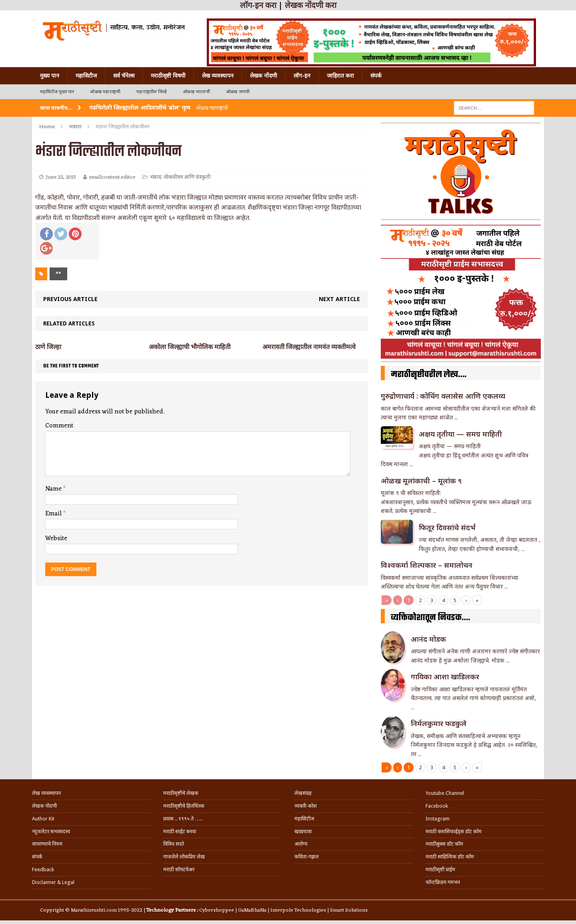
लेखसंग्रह (303, 793)
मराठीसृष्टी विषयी (168, 76)
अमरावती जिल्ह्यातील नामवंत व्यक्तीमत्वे (309, 347)
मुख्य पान (50, 76)
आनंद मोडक (428, 639)
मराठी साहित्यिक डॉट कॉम (450, 857)
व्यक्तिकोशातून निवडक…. (430, 618)
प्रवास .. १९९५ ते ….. (183, 819)
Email (54, 514)
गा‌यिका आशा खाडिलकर (445, 677)
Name (54, 489)
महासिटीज (86, 76)
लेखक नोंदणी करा (311, 5)
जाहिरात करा (340, 76)
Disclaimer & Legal (53, 882)
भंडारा (156, 177)
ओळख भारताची (196, 92)
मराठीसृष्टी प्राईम (440, 869)
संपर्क (376, 76)
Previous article (70, 299)
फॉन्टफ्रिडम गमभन (443, 882)
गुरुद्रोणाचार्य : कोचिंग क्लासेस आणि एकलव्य (443, 396)
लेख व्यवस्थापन (218, 76)
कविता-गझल (307, 857)
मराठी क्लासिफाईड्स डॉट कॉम (454, 831)
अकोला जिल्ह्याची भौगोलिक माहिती (190, 347)
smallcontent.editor (112, 177)
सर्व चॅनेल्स (124, 76)
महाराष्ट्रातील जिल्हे (152, 92)
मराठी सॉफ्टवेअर (179, 869)
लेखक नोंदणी (264, 76)
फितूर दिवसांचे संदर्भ (447, 527)
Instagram (438, 819)
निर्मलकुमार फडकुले (439, 723)
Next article (339, 299)
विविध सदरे (174, 844)
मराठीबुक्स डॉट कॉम (444, 844)
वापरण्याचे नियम (47, 844)
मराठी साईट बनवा (180, 831)
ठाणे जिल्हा (48, 347)
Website (56, 539)
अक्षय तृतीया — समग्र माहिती (460, 434)
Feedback (43, 869)
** (58, 274)
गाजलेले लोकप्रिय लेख (184, 857)
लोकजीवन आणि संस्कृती (187, 177)
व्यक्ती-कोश (306, 806)
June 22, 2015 (61, 177)
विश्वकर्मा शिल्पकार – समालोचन (427, 565)
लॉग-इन (302, 76)
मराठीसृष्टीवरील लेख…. (429, 375)
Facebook (437, 806)
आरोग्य (301, 844)
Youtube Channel (445, 793)
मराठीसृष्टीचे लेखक (181, 793)
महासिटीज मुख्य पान (57, 92)
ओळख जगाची (238, 92)
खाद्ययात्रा (303, 831)
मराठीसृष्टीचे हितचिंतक (184, 806)
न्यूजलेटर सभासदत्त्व (51, 831)
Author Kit (43, 819)
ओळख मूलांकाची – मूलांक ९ (421, 481)
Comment (59, 426)
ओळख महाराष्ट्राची (105, 92)
